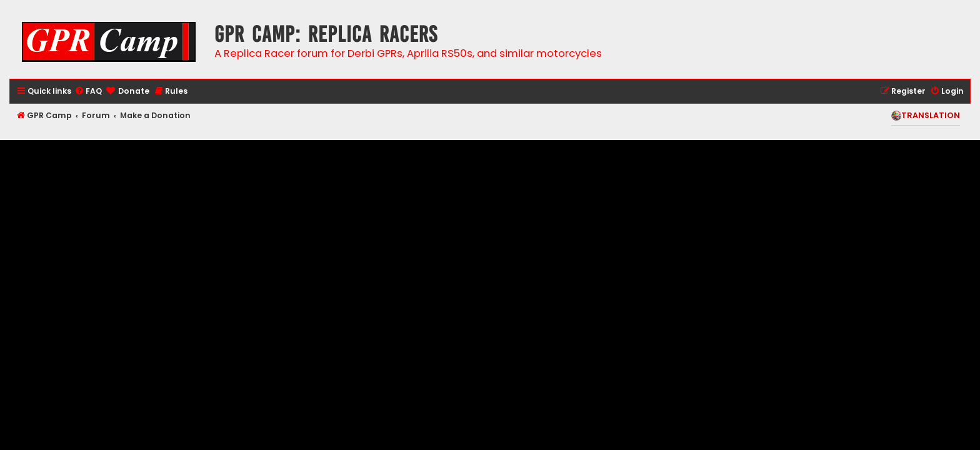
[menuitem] (88, 92)
